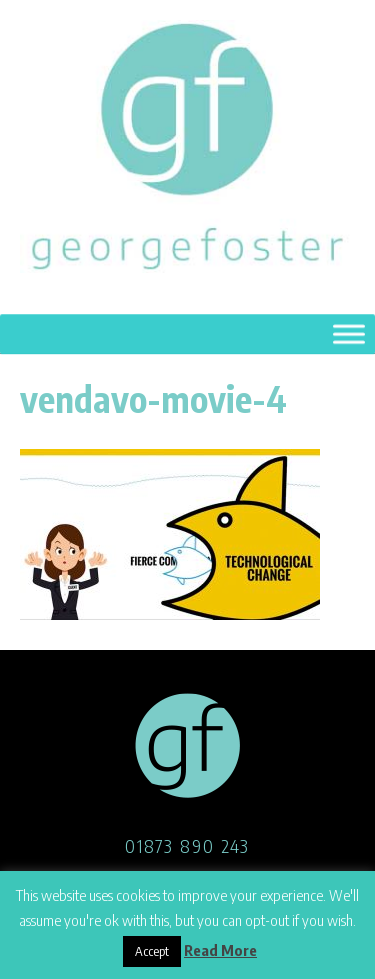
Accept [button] (152, 951)
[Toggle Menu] (349, 334)
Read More (220, 950)
